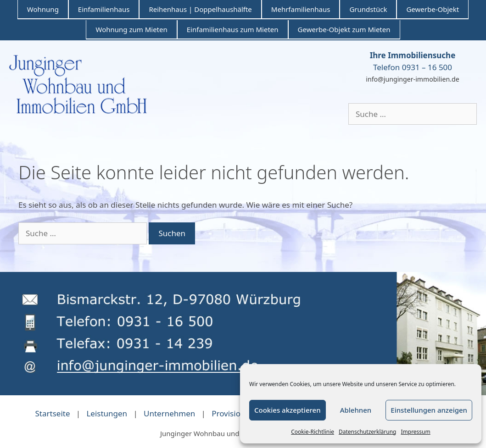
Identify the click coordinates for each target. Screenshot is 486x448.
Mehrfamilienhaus (301, 9)
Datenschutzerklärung (367, 432)
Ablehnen (356, 410)
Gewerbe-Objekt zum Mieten (344, 29)
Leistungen (107, 413)
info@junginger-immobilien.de (412, 79)
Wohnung (43, 9)
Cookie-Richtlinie (313, 432)
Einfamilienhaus (104, 9)
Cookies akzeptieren (288, 410)
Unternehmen (169, 413)
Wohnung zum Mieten (131, 29)
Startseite (52, 413)
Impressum (415, 432)
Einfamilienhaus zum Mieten (233, 29)
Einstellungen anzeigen (429, 410)
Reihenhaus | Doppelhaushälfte (200, 9)
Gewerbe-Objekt (433, 9)
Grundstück (368, 9)
